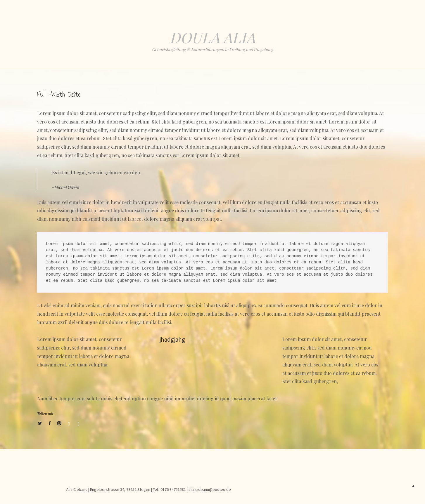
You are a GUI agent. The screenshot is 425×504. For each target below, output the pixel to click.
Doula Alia (212, 37)
